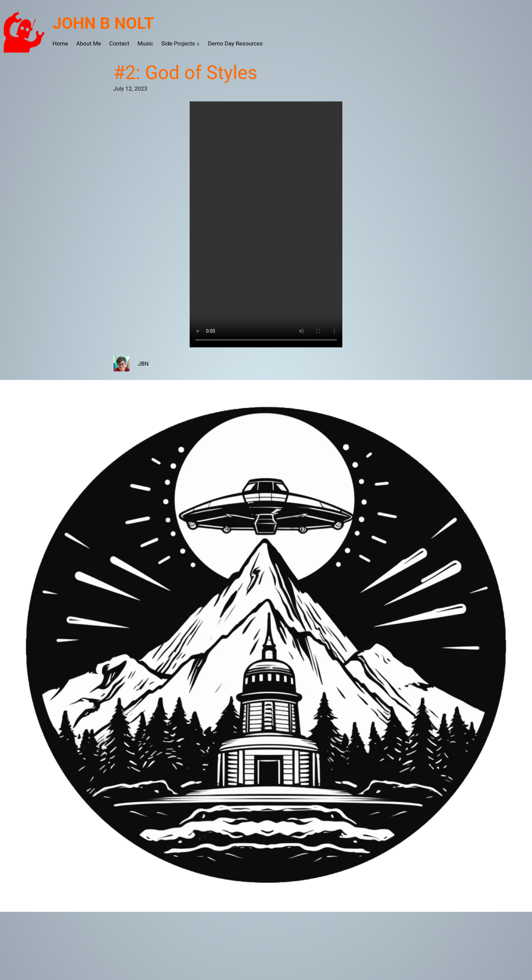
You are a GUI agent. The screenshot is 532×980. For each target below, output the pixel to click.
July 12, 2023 (130, 89)
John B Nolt (103, 23)
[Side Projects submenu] (198, 44)
